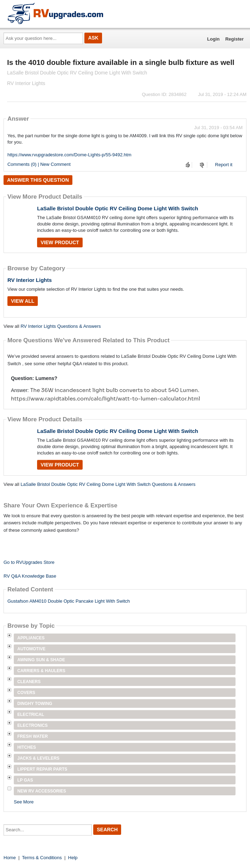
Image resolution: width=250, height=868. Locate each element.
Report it (224, 165)
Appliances (31, 638)
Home (10, 858)
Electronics (32, 725)
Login (213, 39)
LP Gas (25, 780)
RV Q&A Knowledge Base (30, 576)
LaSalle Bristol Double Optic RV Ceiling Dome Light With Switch (118, 208)
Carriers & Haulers (41, 671)
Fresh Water (32, 736)
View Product (60, 242)
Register (234, 39)
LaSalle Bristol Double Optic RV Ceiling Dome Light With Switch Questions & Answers (108, 484)
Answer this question (38, 180)
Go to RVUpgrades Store (29, 562)
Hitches (27, 747)
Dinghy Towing (35, 704)
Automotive (31, 649)
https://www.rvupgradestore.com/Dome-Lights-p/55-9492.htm (69, 155)
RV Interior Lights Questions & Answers (61, 326)
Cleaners (29, 682)
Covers (26, 693)
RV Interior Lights (30, 280)
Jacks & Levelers (38, 758)
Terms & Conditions (42, 858)
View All (23, 301)
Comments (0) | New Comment (39, 164)
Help (73, 858)
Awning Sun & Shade (41, 660)
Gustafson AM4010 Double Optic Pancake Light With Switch (69, 601)
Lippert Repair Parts (42, 769)
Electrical (31, 715)
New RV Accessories (42, 791)
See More (24, 802)
